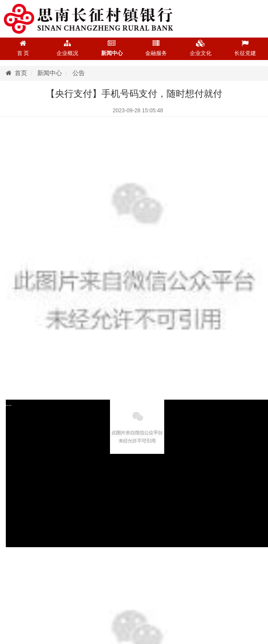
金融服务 (156, 48)
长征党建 (245, 48)
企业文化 (201, 48)
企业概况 (67, 48)
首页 (16, 73)
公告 (79, 73)
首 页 (23, 48)
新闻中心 (112, 48)
